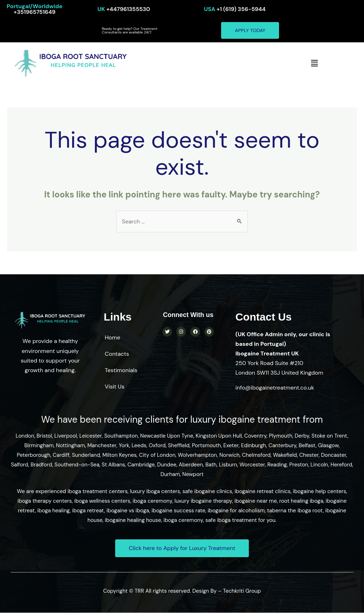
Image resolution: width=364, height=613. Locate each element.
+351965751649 (35, 9)
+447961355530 (124, 9)
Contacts (117, 354)
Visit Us (115, 387)
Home (113, 338)
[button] (314, 64)
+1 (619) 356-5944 (235, 9)
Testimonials (121, 371)
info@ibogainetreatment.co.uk (275, 388)
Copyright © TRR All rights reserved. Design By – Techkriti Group (182, 591)
